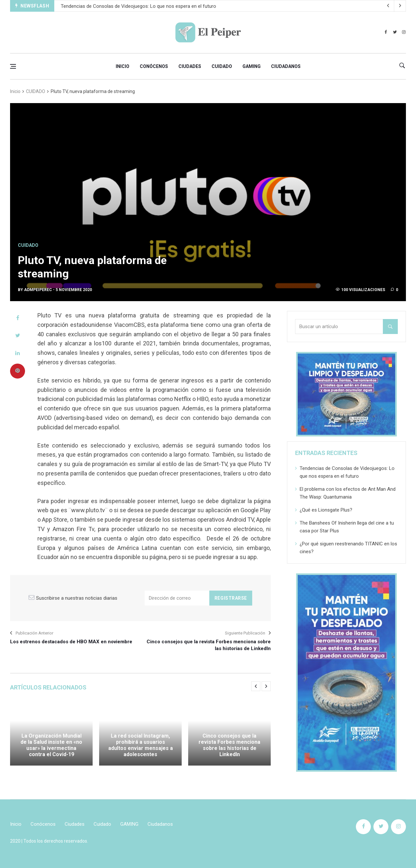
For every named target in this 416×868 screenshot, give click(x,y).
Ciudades (190, 66)
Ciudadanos (286, 66)
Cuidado (222, 66)
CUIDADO (36, 91)
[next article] (388, 6)
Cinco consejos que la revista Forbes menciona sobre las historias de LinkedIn (209, 645)
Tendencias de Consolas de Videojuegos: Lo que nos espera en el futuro (138, 6)
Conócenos (154, 66)
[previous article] (400, 6)
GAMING (252, 66)
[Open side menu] (13, 66)
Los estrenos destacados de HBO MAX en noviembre (71, 642)
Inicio (123, 66)
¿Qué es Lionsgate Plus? (326, 510)
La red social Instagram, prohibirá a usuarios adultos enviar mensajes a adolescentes (141, 745)
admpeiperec (38, 290)
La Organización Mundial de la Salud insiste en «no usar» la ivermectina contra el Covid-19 (51, 745)
